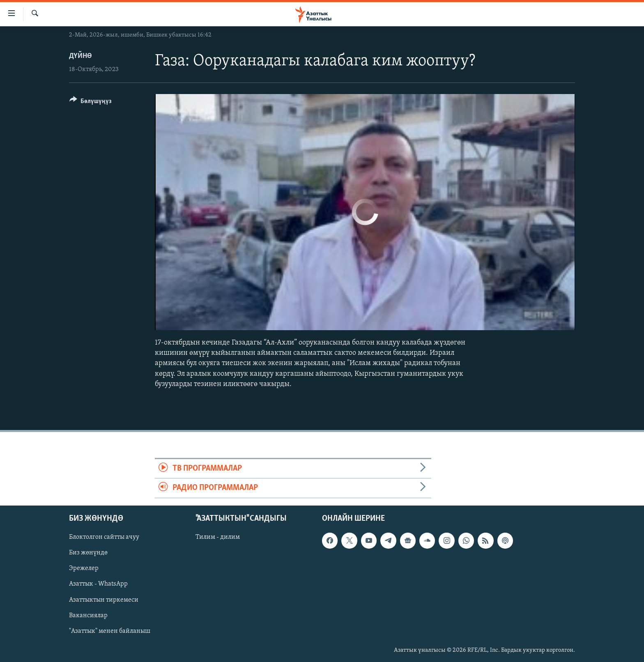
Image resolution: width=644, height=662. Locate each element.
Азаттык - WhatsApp (98, 584)
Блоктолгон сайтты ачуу (104, 537)
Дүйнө (80, 56)
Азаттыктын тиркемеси (104, 600)
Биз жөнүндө (88, 553)
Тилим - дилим (218, 537)
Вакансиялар (88, 615)
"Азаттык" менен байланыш (110, 631)
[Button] (91, 102)
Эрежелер (84, 568)
